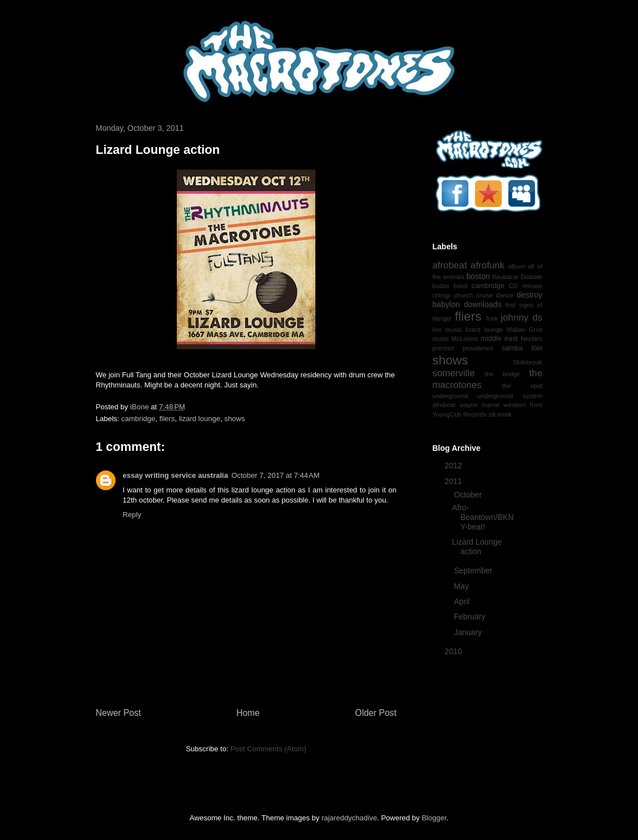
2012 (454, 465)
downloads (483, 304)
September (474, 570)
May (462, 586)
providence (478, 348)
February (471, 617)
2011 (454, 481)
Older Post (376, 713)
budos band (450, 286)
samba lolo (522, 348)
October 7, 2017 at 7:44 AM (275, 475)
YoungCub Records (460, 414)
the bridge (502, 374)
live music (447, 330)
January (469, 632)
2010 (454, 651)
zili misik (500, 414)
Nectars (532, 339)
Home (248, 713)
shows (235, 419)
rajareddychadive (349, 818)
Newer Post (119, 713)
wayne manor (479, 405)
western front (523, 405)
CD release (526, 286)
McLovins (465, 339)
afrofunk (488, 265)
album (517, 266)
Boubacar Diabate (517, 277)
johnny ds (522, 318)
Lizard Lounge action (477, 547)
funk (492, 318)
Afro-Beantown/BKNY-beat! (483, 517)
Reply (132, 515)
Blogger (434, 818)
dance (504, 295)
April (463, 601)
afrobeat (450, 265)
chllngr (442, 295)
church (463, 295)
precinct (444, 348)
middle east (499, 339)
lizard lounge (200, 419)
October (469, 495)
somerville (454, 373)
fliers (167, 419)
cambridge (138, 419)
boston (478, 276)
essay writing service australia (176, 475)
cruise (485, 295)
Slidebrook (528, 362)
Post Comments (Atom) (268, 749)
